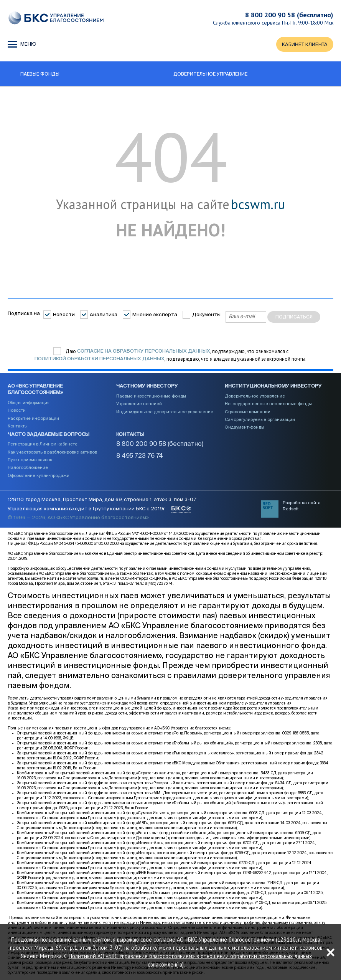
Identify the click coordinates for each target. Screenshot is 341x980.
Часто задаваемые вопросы (49, 435)
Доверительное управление (255, 397)
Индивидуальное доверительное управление (165, 412)
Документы (206, 315)
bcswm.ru (258, 205)
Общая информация (29, 403)
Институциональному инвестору (273, 387)
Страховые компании (248, 412)
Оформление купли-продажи (39, 476)
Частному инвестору (147, 387)
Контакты (18, 426)
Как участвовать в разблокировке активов (52, 453)
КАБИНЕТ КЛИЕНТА (305, 45)
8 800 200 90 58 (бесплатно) (289, 15)
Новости (64, 315)
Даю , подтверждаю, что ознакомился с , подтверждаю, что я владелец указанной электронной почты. (170, 355)
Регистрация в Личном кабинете (43, 445)
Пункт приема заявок (30, 460)
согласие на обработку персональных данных (144, 351)
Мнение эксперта (155, 315)
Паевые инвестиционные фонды (151, 397)
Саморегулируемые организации (260, 420)
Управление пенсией (139, 404)
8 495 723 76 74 (140, 457)
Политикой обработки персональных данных (100, 359)
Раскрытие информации (33, 418)
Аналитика (104, 315)
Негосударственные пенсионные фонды (268, 404)
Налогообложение (28, 468)
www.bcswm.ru (90, 579)
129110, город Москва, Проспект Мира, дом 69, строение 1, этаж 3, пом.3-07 (102, 501)
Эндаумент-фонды (245, 428)
